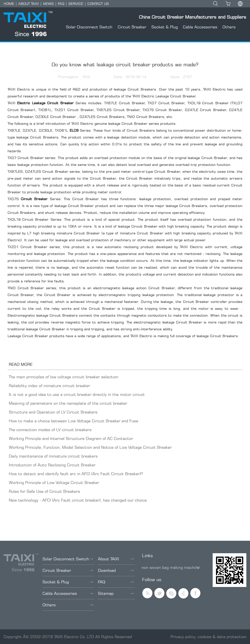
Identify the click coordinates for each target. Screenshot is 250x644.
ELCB (74, 130)
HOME (9, 4)
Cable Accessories (200, 27)
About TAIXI (116, 559)
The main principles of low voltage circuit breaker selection (63, 377)
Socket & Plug (165, 27)
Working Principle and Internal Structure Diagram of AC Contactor (71, 438)
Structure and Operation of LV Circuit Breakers (53, 412)
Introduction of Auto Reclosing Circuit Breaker (52, 465)
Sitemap (116, 593)
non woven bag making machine (171, 567)
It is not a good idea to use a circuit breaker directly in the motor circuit (77, 394)
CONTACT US (98, 4)
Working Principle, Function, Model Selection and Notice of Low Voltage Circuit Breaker (90, 447)
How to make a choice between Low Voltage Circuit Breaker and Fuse (73, 421)
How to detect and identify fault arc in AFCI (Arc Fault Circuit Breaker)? (76, 474)
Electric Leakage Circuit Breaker (45, 103)
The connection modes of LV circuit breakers (50, 430)
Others (229, 27)
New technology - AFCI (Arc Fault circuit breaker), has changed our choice (78, 500)
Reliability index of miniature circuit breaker (49, 386)
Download (116, 570)
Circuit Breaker (132, 27)
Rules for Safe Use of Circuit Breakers (44, 491)
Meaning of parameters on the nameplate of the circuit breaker (68, 403)
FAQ (61, 4)
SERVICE (76, 4)
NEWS (48, 4)
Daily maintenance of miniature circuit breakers (53, 456)
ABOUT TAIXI (29, 4)
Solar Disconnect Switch (89, 27)
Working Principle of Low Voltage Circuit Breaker (54, 483)
